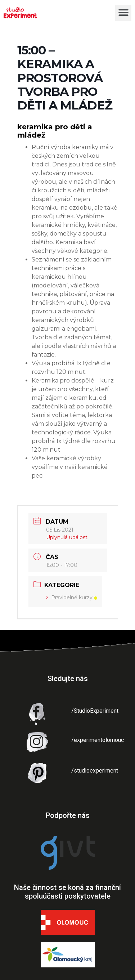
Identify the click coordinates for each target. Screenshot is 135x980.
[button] (123, 13)
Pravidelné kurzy (72, 598)
